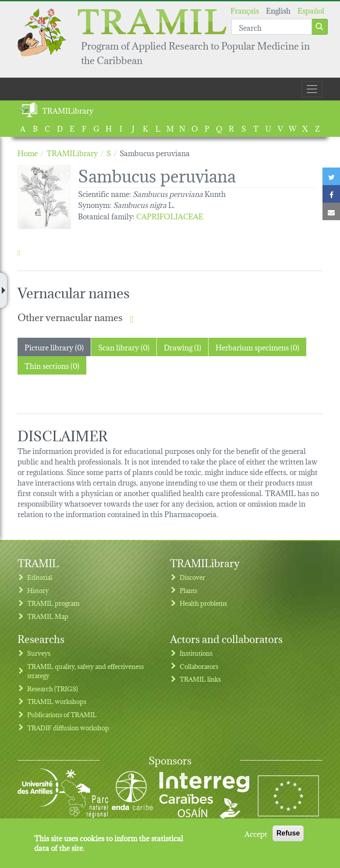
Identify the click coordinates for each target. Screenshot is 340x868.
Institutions (196, 653)
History (38, 590)
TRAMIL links (200, 679)
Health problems (203, 603)
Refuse (288, 833)
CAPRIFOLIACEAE (170, 216)
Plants (188, 590)
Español (311, 10)
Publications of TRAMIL (62, 714)
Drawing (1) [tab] (182, 347)
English (278, 10)
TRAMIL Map (48, 616)
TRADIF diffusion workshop (68, 727)
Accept (256, 833)
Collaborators (199, 666)
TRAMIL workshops (57, 701)
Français (245, 10)
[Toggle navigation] (312, 89)
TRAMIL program (53, 603)
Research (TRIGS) (53, 688)
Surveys (39, 653)
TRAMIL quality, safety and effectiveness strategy (85, 671)
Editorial (40, 577)
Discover (192, 577)
